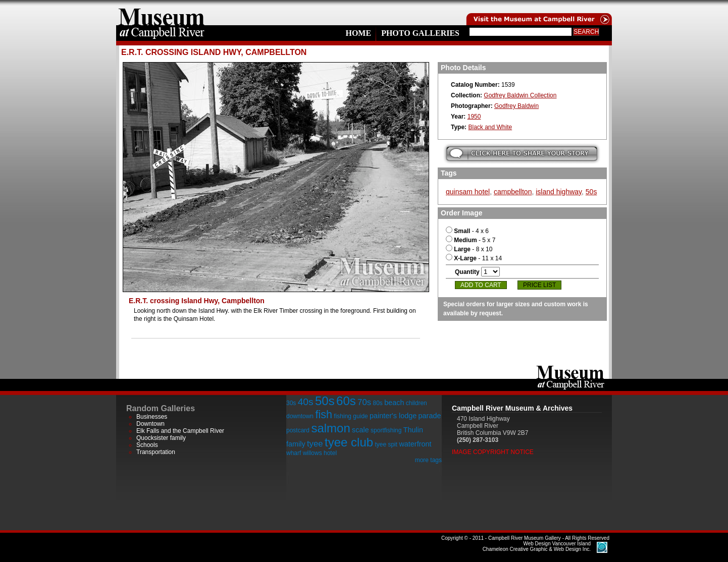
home (162, 13)
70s (364, 402)
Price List (539, 285)
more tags (428, 460)
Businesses (152, 417)
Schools (147, 445)
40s (306, 402)
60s (346, 401)
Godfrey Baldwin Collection (520, 95)
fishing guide (351, 416)
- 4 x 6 (467, 231)
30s (291, 403)
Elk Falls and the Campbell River (180, 431)
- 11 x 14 (474, 258)
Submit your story (522, 154)
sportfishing (386, 430)
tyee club (349, 442)
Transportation (156, 452)
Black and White (490, 127)
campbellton (513, 192)
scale (360, 430)
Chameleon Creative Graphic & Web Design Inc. (537, 546)
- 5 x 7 (471, 240)
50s (591, 192)
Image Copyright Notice (493, 452)
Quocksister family (161, 438)
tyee (315, 444)
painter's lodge (393, 416)
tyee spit (386, 444)
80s (377, 403)
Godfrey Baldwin (516, 106)
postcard (298, 430)
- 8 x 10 (469, 249)
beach (394, 403)
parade (430, 416)
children (417, 403)
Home (358, 33)
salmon (330, 428)
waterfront (415, 444)
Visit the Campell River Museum (538, 13)
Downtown (150, 424)
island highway (559, 192)
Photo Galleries (420, 33)
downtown (300, 416)
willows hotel (320, 453)
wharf (294, 453)
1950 (474, 117)
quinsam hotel (468, 192)
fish (324, 414)
